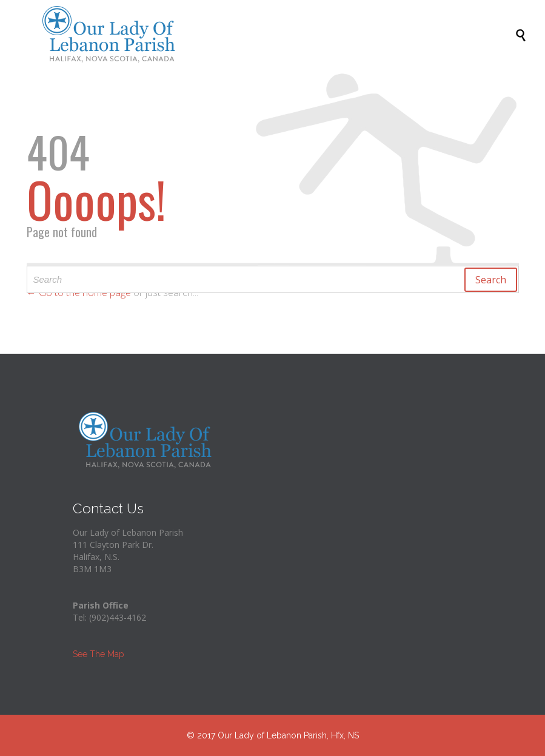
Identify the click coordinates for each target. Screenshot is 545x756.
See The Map (99, 654)
